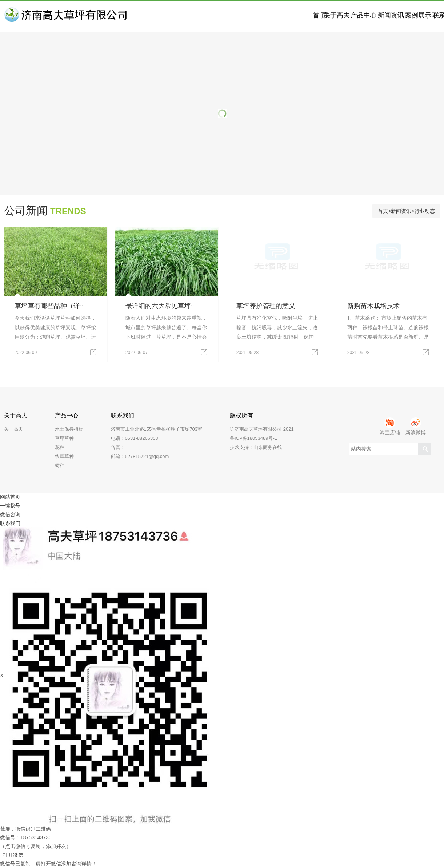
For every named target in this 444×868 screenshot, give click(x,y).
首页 (383, 211)
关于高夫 (219, 16)
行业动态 (425, 211)
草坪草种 (64, 438)
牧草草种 (64, 456)
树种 (60, 465)
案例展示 (372, 16)
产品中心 (270, 16)
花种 (60, 447)
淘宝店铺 (390, 426)
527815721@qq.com (147, 456)
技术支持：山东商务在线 (256, 447)
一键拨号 (10, 506)
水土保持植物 (69, 429)
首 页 (168, 16)
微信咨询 (10, 514)
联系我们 (10, 523)
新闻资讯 (321, 16)
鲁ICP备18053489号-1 (253, 438)
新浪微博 (416, 426)
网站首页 (10, 497)
